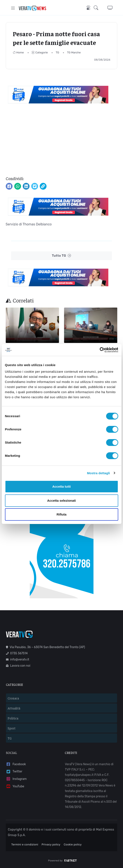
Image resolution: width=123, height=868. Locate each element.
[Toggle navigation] (13, 8)
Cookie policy (73, 844)
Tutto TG (61, 256)
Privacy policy (51, 844)
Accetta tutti (61, 486)
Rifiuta (61, 514)
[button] (97, 8)
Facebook (16, 764)
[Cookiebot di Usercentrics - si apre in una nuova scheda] (100, 350)
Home (18, 52)
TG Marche (74, 52)
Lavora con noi (18, 666)
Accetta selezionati (61, 501)
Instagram (16, 779)
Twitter (14, 772)
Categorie (40, 52)
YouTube (15, 786)
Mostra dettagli (98, 473)
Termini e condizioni (25, 844)
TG (57, 52)
